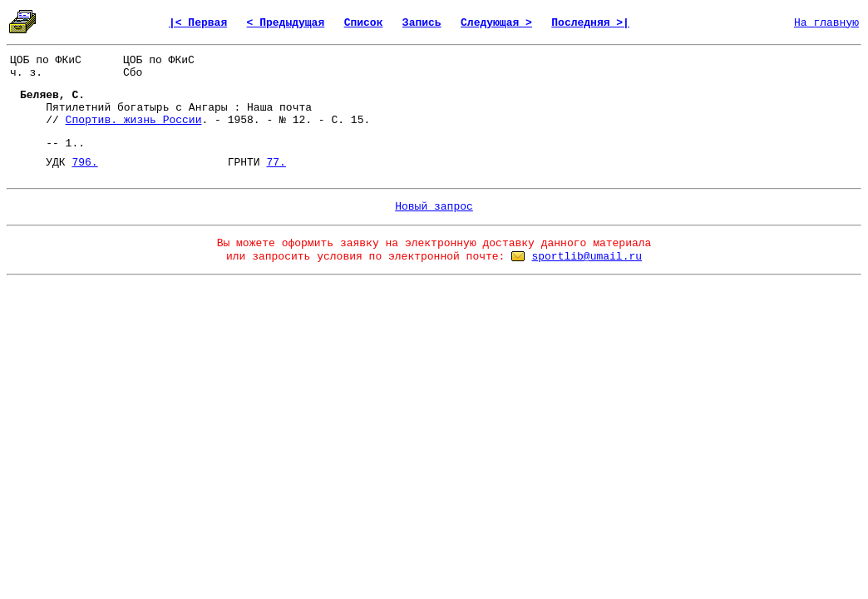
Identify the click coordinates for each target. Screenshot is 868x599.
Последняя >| (590, 23)
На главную (826, 23)
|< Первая (198, 23)
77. (276, 163)
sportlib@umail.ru (587, 257)
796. (84, 163)
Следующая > (496, 23)
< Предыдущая (286, 23)
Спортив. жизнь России (134, 120)
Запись (422, 23)
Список (364, 23)
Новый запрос (434, 207)
